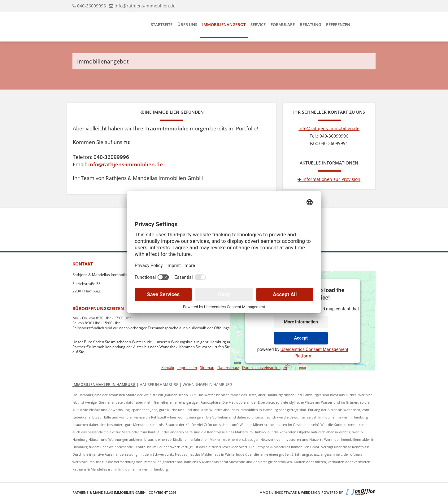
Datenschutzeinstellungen (265, 368)
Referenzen (338, 24)
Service (258, 24)
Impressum (187, 368)
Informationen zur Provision (329, 179)
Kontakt (168, 368)
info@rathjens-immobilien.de (145, 6)
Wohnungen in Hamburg (207, 385)
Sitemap (207, 368)
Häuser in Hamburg (159, 385)
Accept (301, 338)
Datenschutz (228, 368)
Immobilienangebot (224, 24)
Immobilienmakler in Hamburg (104, 385)
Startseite (162, 24)
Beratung (310, 24)
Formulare (283, 24)
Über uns (187, 24)
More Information (301, 322)
